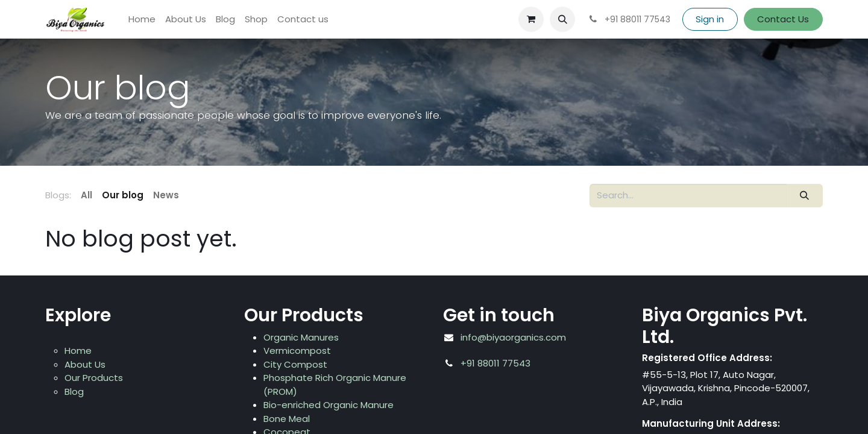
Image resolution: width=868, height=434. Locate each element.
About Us (85, 364)
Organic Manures (301, 337)
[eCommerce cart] (531, 19)
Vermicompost (297, 351)
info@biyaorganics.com (513, 337)
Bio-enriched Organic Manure (329, 405)
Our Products (94, 378)
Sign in (710, 19)
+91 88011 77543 (495, 363)
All (86, 195)
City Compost (295, 364)
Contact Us (783, 19)
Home (78, 351)
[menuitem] (142, 20)
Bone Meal (287, 419)
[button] (562, 19)
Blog (74, 392)
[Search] (805, 196)
